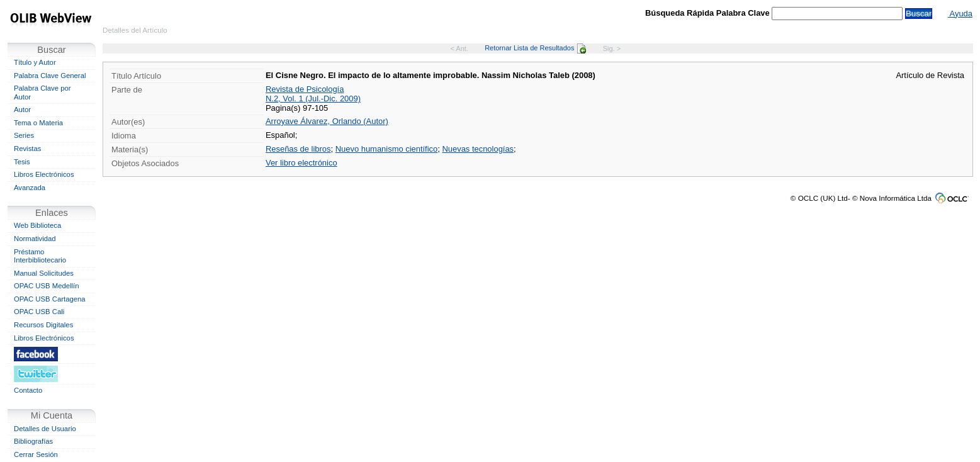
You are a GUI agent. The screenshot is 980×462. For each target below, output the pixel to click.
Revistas (27, 149)
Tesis (22, 162)
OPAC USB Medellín (47, 286)
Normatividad (35, 239)
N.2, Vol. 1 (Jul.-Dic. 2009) (313, 99)
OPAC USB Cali (39, 312)
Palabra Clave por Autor (42, 93)
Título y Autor (35, 62)
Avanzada (30, 188)
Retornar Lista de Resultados (535, 48)
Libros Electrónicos (44, 174)
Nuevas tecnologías (478, 149)
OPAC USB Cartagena (50, 299)
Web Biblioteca (37, 225)
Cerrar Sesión (36, 454)
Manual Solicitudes (44, 273)
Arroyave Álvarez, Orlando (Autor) (327, 121)
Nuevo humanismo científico (387, 149)
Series (24, 135)
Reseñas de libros (298, 149)
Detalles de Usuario (45, 429)
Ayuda (960, 14)
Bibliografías (33, 441)
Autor (22, 110)
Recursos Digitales (43, 325)
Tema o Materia (38, 123)
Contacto (28, 390)
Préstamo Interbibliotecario (40, 256)
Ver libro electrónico (301, 163)
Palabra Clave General (50, 76)
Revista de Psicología (305, 89)
